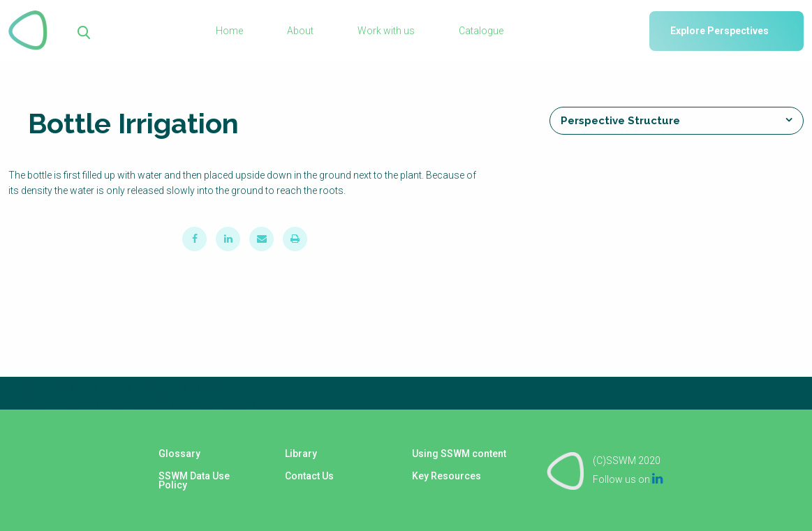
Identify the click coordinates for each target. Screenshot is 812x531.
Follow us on (628, 479)
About (300, 31)
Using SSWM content (458, 455)
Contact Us (309, 476)
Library (301, 455)
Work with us (386, 31)
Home (229, 31)
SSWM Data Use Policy (193, 481)
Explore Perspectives (719, 31)
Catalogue (481, 31)
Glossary (179, 455)
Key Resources (446, 476)
